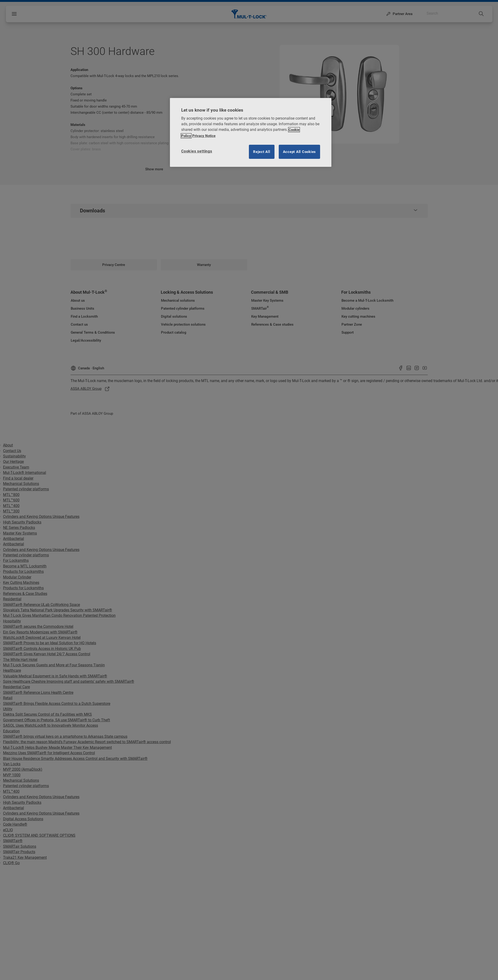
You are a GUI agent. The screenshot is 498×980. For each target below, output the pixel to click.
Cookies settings (197, 151)
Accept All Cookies (300, 152)
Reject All (262, 152)
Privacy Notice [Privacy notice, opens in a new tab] (204, 136)
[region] (251, 132)
